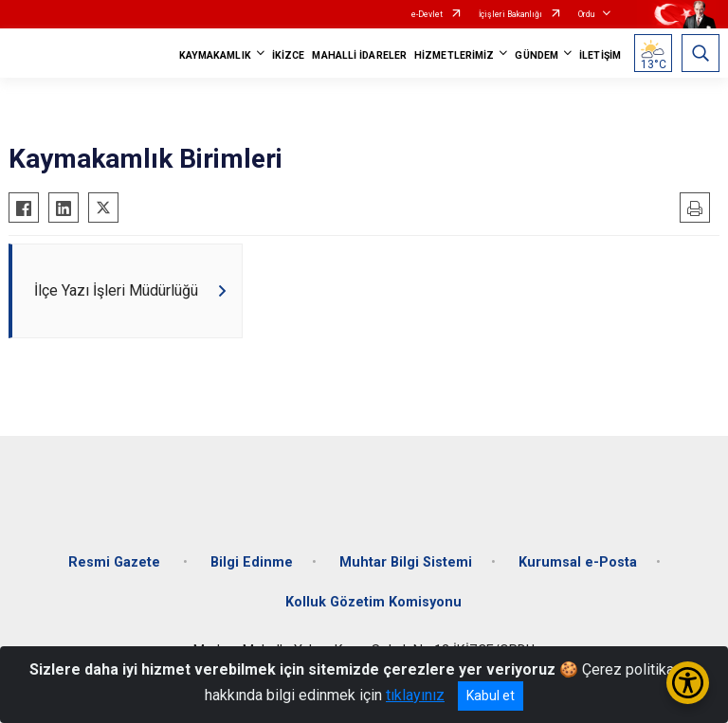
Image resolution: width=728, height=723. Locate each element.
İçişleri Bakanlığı (510, 14)
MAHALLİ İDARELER (359, 55)
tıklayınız (415, 695)
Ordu (586, 14)
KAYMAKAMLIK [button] (215, 55)
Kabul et (491, 696)
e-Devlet (427, 14)
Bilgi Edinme (252, 562)
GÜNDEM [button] (537, 55)
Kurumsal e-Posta (578, 562)
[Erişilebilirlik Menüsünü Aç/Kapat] (688, 683)
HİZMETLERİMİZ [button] (454, 55)
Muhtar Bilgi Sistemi (406, 562)
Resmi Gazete (116, 562)
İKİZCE (289, 55)
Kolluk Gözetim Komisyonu (373, 602)
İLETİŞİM (600, 55)
